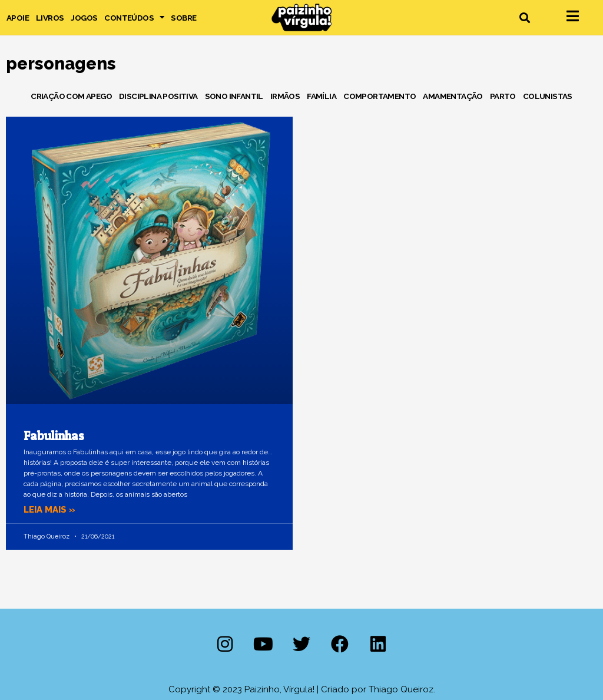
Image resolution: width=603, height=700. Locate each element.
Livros (50, 18)
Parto (503, 96)
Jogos (84, 18)
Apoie (18, 18)
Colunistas (548, 96)
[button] (524, 17)
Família (322, 96)
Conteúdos (134, 18)
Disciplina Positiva (158, 96)
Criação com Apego (71, 96)
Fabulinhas (54, 436)
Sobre (183, 18)
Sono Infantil (234, 96)
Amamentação (453, 96)
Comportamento (380, 96)
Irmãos (285, 96)
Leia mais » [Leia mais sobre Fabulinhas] (49, 510)
